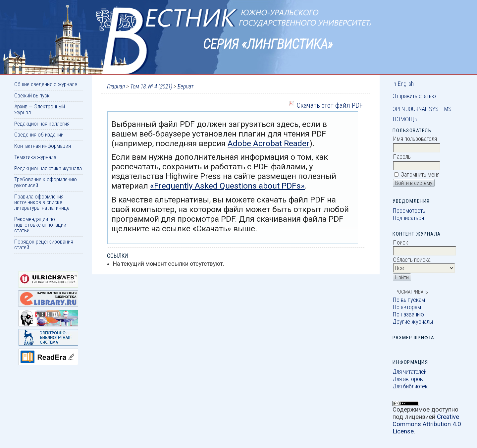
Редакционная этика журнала (48, 168)
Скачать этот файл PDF (330, 105)
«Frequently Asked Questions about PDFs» (227, 186)
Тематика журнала (35, 157)
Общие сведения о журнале (46, 84)
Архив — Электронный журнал (40, 109)
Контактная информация (43, 146)
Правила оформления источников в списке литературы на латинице (42, 202)
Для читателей (410, 372)
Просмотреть (409, 211)
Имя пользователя (415, 139)
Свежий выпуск (32, 95)
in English (403, 84)
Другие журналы (413, 322)
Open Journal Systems (422, 109)
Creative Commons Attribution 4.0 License (427, 424)
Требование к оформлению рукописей (46, 182)
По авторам (407, 307)
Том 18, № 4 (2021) (151, 86)
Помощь (405, 119)
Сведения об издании (39, 135)
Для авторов (408, 379)
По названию (408, 314)
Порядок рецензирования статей (44, 244)
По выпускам (409, 300)
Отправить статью (414, 96)
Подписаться (408, 218)
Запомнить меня (420, 175)
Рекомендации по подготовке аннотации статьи (40, 225)
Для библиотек (410, 386)
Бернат (185, 86)
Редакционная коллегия (42, 124)
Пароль (402, 157)
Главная (116, 86)
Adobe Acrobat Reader (268, 143)
